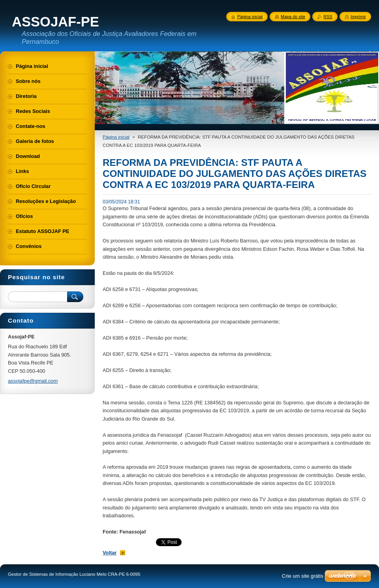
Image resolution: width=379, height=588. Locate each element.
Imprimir (358, 17)
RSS (328, 17)
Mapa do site (293, 17)
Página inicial (116, 137)
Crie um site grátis (303, 576)
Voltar (110, 553)
